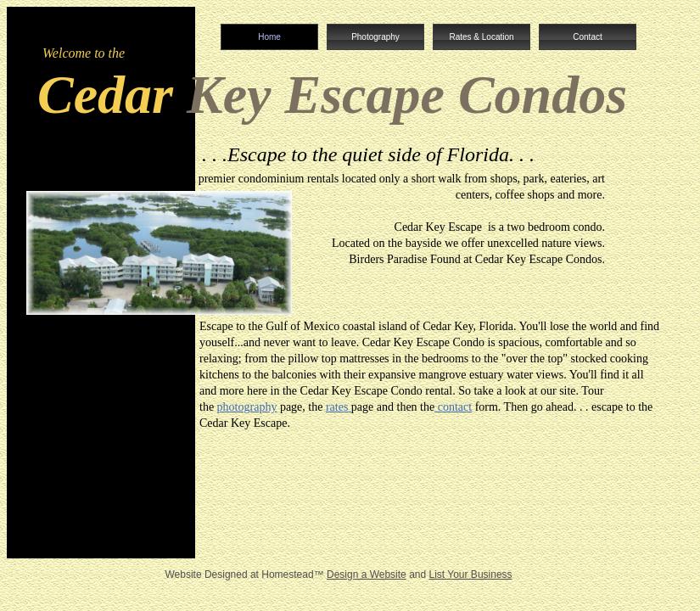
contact (455, 407)
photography (247, 407)
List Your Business (471, 575)
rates (337, 407)
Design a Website (367, 575)
